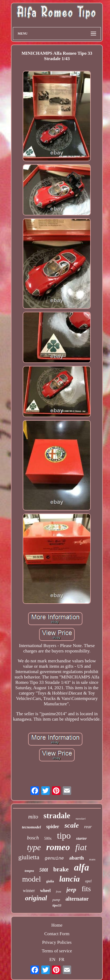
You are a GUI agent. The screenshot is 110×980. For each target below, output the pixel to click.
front (58, 892)
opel (88, 881)
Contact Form (57, 934)
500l (44, 870)
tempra (29, 871)
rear (88, 827)
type (34, 847)
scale (72, 825)
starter (81, 838)
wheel (45, 891)
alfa (81, 867)
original (36, 898)
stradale (57, 816)
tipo (64, 836)
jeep (71, 889)
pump (56, 900)
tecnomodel (31, 827)
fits (86, 889)
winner (29, 891)
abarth (76, 858)
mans (92, 859)
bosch (33, 838)
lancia (69, 879)
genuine (54, 858)
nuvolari (80, 818)
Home (57, 925)
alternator (77, 899)
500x (48, 838)
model (32, 879)
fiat (81, 847)
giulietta (29, 857)
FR (62, 959)
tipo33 (57, 905)
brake (61, 869)
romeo (58, 847)
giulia (50, 881)
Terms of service (57, 951)
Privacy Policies (57, 942)
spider (53, 827)
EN (52, 959)
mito (33, 817)
